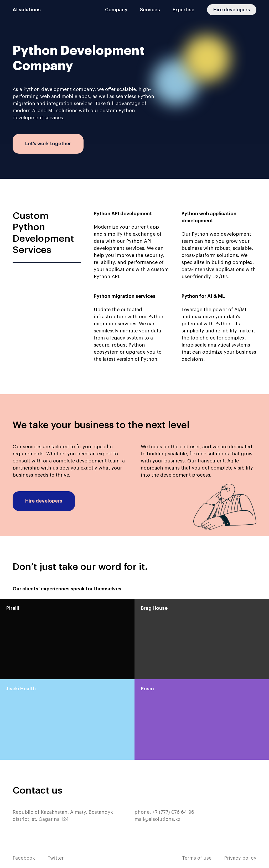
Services (150, 10)
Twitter (56, 858)
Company (116, 10)
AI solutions (27, 10)
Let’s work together (48, 144)
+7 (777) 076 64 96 (173, 812)
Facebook (24, 858)
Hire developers (232, 10)
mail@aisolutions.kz (157, 819)
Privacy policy (240, 858)
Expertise (183, 10)
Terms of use (197, 858)
